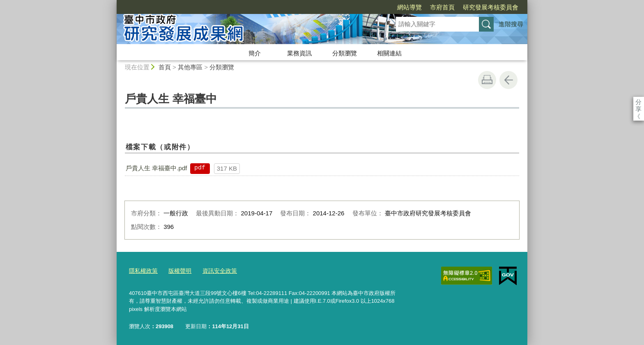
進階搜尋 (511, 24)
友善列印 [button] (487, 80)
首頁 (165, 67)
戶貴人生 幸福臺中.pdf (156, 168)
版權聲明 (177, 271)
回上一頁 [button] (508, 80)
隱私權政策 (142, 271)
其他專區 (190, 67)
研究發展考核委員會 (443, 7)
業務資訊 (299, 53)
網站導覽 (362, 7)
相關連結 (389, 53)
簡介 (255, 53)
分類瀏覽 (345, 53)
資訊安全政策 (215, 271)
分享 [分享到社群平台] (638, 102)
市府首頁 (395, 7)
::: (113, 3)
